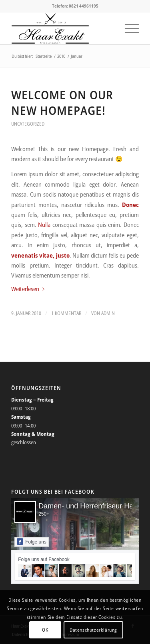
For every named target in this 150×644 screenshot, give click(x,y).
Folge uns (32, 542)
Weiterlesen (29, 289)
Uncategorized (28, 124)
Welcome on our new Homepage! (62, 102)
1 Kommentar (66, 313)
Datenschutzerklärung (93, 630)
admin (108, 313)
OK (45, 630)
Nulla (44, 225)
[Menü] (128, 28)
